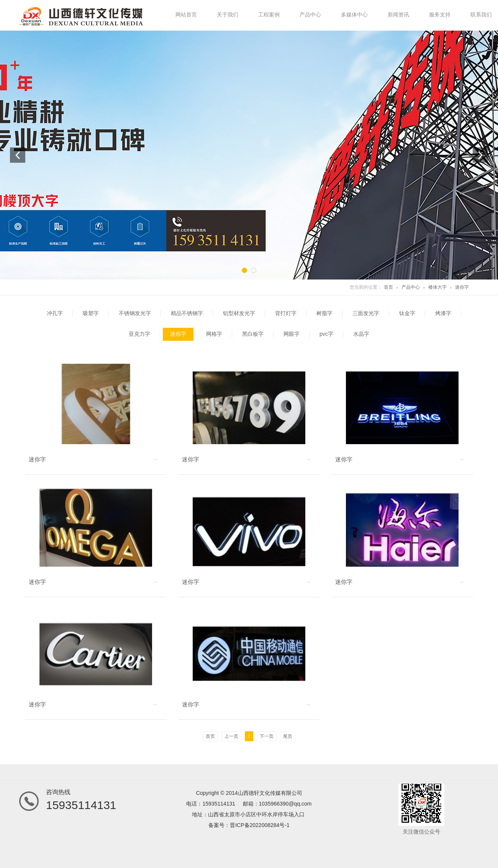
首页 (388, 287)
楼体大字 (437, 287)
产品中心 (411, 287)
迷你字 (462, 287)
